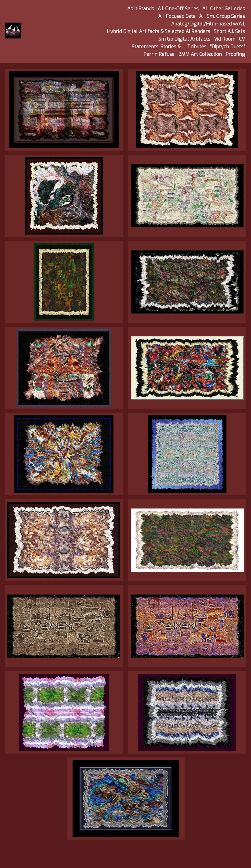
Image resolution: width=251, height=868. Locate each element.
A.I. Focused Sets (177, 16)
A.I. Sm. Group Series (222, 16)
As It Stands (141, 9)
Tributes (197, 47)
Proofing (235, 54)
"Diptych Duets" (227, 47)
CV (242, 39)
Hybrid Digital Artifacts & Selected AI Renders (158, 31)
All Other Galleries (224, 9)
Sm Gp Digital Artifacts (184, 39)
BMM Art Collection (200, 54)
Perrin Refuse (159, 54)
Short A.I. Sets (229, 31)
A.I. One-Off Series (178, 9)
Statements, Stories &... (158, 47)
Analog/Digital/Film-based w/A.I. (208, 24)
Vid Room (225, 39)
